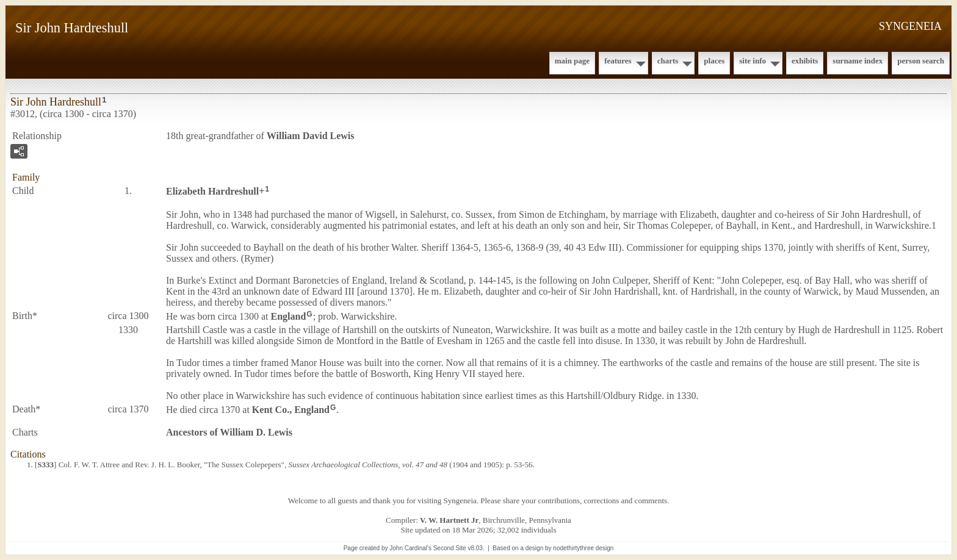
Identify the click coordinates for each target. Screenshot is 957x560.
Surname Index (858, 61)
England (289, 316)
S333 (45, 465)
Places (714, 61)
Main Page (572, 61)
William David (311, 136)
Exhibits (805, 61)
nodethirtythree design (583, 548)
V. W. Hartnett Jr (449, 520)
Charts (668, 61)
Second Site (450, 548)
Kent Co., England (291, 409)
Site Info (753, 61)
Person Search (921, 61)
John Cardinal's (410, 548)
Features (618, 61)
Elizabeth (212, 191)
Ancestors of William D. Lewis (229, 432)
